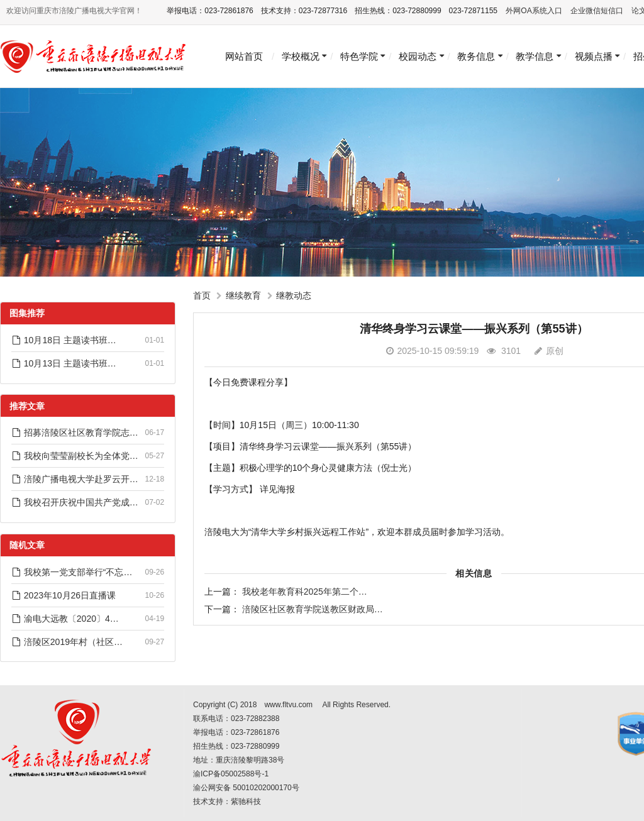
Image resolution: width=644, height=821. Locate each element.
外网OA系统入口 (534, 11)
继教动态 (294, 295)
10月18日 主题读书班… (64, 340)
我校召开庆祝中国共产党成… (75, 502)
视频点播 (594, 56)
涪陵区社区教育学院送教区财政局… (313, 609)
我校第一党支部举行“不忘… (72, 572)
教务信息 (476, 56)
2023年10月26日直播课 (64, 595)
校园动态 (418, 56)
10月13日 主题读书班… (64, 363)
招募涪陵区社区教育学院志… (75, 433)
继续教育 (243, 295)
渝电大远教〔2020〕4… (65, 619)
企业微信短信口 (597, 11)
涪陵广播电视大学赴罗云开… (75, 479)
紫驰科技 (246, 802)
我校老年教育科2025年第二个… (305, 592)
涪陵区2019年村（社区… (67, 642)
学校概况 (301, 56)
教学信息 (535, 56)
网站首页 (244, 56)
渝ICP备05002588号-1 (231, 774)
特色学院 (359, 56)
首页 (202, 295)
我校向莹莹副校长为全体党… (75, 456)
